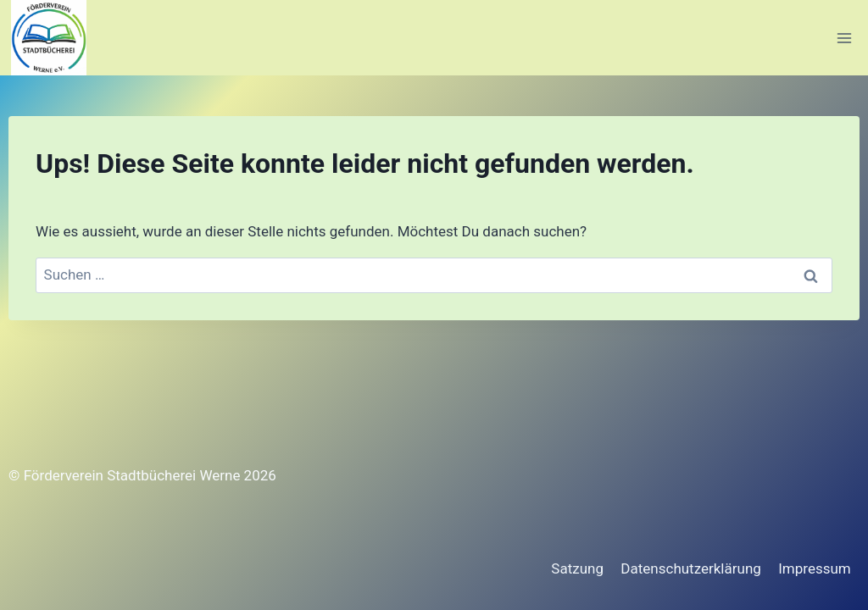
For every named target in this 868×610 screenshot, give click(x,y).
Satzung (577, 568)
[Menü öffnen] (844, 38)
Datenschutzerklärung (690, 568)
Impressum (815, 568)
